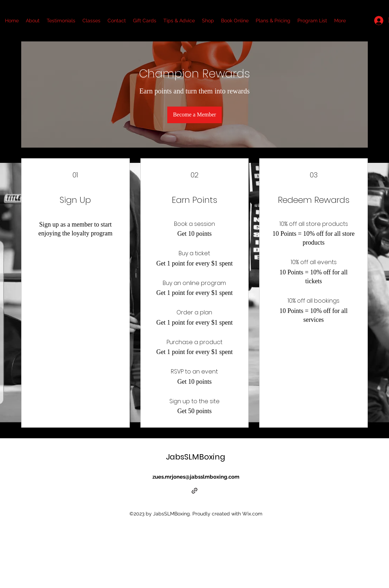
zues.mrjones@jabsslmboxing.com (196, 477)
